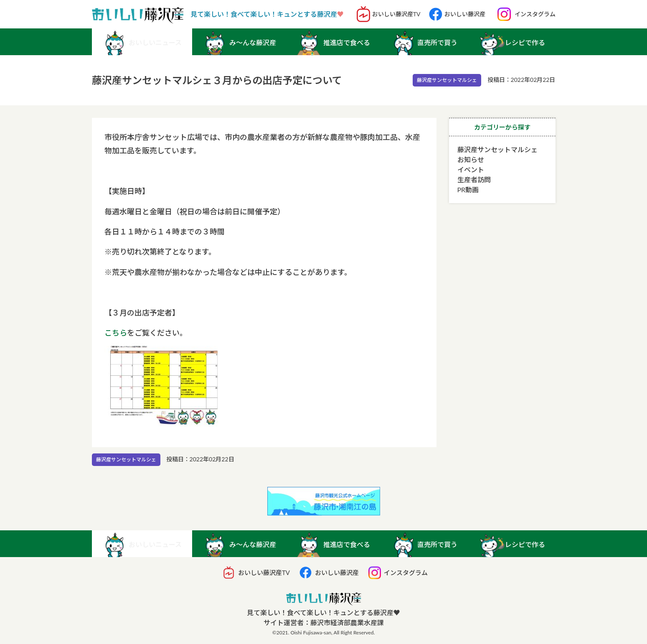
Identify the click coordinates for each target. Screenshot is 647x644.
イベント (471, 169)
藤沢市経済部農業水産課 (347, 622)
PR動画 (468, 190)
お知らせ (471, 159)
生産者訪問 (474, 179)
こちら (116, 333)
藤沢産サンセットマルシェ (447, 80)
